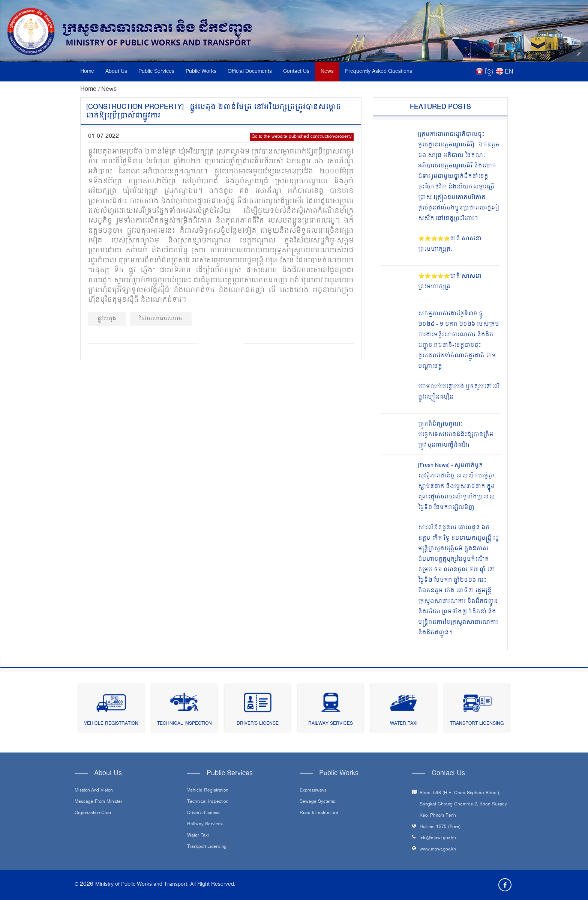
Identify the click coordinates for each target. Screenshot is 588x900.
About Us (116, 71)
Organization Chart (94, 813)
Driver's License (258, 724)
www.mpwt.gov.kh (438, 850)
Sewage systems (317, 802)
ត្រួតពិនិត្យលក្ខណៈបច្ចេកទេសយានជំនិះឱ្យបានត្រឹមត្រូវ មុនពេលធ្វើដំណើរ (456, 435)
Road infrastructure (319, 813)
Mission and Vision (94, 791)
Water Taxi (404, 724)
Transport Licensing (477, 724)
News (327, 71)
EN (509, 72)
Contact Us (296, 71)
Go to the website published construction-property (302, 137)
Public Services (156, 71)
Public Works (201, 71)
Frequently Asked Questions (379, 71)
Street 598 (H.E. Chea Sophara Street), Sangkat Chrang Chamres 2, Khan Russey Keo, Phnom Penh (463, 804)
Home (87, 71)
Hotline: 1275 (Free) (440, 827)
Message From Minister (98, 802)
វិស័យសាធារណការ (161, 319)
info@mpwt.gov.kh (438, 838)
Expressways (313, 791)
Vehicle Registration (111, 724)
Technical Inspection (184, 724)
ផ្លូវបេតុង (107, 319)
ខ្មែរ (489, 72)
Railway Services (331, 724)
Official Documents (250, 71)
